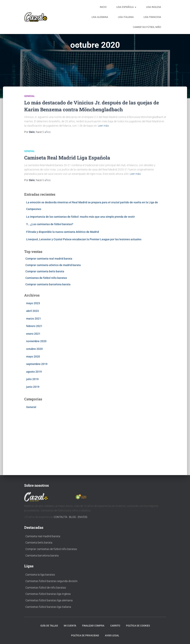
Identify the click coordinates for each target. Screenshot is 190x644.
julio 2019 (32, 379)
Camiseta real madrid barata (43, 536)
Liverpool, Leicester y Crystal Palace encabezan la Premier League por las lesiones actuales (84, 239)
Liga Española (126, 7)
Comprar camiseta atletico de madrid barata (53, 265)
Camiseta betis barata (39, 543)
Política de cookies (138, 626)
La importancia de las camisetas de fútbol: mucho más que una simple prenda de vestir (81, 217)
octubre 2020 (34, 349)
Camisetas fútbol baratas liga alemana (49, 600)
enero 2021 (33, 334)
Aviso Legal (112, 636)
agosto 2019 (34, 372)
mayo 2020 (33, 357)
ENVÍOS (82, 517)
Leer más (103, 126)
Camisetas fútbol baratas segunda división (51, 581)
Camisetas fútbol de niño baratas (46, 588)
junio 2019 (33, 387)
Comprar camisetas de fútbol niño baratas (51, 549)
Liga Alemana (100, 17)
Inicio (103, 7)
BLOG (73, 517)
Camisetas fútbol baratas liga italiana (48, 607)
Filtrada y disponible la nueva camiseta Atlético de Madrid (63, 232)
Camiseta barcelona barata (42, 556)
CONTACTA (61, 517)
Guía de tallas (49, 626)
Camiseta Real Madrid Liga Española (67, 158)
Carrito (115, 626)
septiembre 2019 (37, 364)
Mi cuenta (70, 626)
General (29, 96)
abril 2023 (32, 311)
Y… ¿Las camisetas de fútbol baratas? (50, 224)
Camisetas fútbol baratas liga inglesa (48, 594)
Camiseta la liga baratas (40, 575)
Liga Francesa (152, 17)
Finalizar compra (93, 626)
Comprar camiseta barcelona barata (48, 284)
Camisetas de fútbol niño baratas (46, 278)
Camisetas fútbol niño (147, 27)
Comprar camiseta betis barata (45, 271)
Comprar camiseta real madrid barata (49, 259)
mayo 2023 (33, 303)
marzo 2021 (34, 319)
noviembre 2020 (36, 341)
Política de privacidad (85, 636)
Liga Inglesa (154, 7)
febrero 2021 (34, 326)
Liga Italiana (126, 17)
